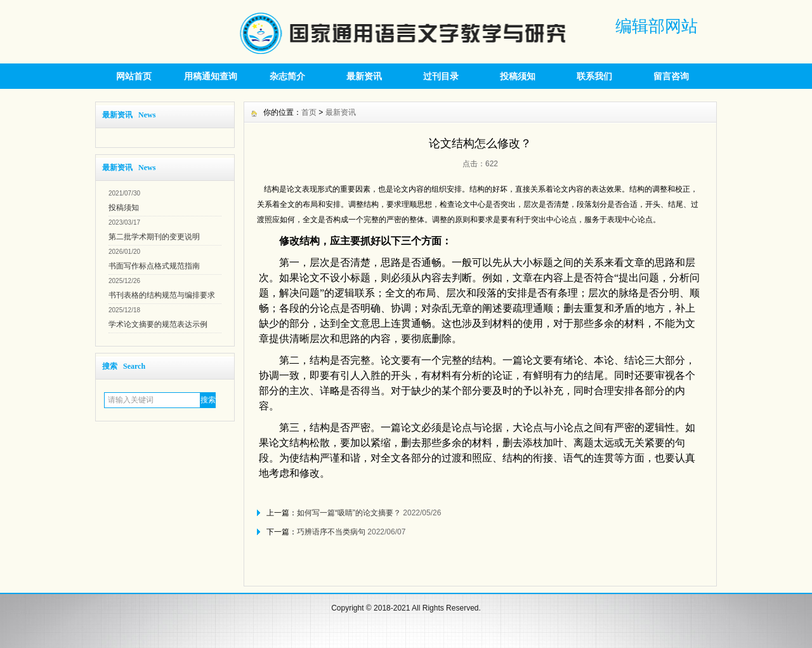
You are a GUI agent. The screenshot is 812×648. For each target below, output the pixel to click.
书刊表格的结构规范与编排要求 (162, 295)
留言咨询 (671, 76)
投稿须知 (518, 76)
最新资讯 (364, 76)
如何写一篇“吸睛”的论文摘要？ (349, 513)
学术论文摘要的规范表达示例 (158, 324)
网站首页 (134, 76)
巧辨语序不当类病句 (331, 532)
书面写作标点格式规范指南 (154, 266)
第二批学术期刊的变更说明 (154, 237)
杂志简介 (287, 76)
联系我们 (594, 76)
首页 (309, 112)
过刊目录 (441, 76)
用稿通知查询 (211, 76)
